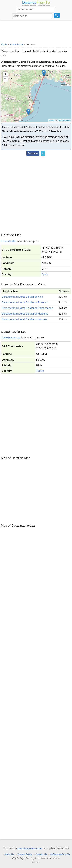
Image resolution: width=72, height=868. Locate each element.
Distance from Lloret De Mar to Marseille (25, 314)
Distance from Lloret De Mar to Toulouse (25, 302)
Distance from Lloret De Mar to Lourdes (24, 319)
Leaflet (52, 120)
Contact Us (41, 854)
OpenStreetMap (64, 120)
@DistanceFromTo (60, 854)
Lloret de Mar (9, 241)
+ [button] (5, 74)
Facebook (33, 153)
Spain (45, 274)
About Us (9, 854)
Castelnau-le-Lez (11, 338)
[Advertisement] (36, 31)
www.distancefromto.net (30, 848)
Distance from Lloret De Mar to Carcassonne (27, 308)
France (40, 371)
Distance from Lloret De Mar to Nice (22, 297)
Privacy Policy (25, 854)
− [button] (5, 79)
